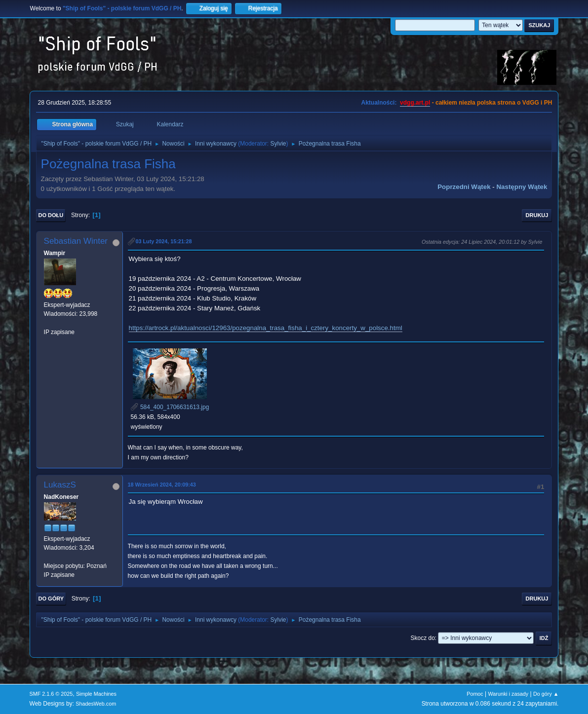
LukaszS (60, 485)
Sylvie (278, 144)
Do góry (51, 599)
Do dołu (51, 215)
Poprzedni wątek (464, 187)
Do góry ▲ (546, 694)
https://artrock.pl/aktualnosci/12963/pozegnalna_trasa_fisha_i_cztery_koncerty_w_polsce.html (266, 328)
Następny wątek (522, 187)
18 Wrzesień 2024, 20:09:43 (162, 485)
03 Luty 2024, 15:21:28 (164, 241)
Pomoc (475, 694)
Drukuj (537, 215)
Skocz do (423, 638)
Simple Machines (96, 694)
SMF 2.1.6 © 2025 (51, 694)
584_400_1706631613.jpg (170, 407)
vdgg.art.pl (415, 103)
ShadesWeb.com (96, 704)
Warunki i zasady (509, 694)
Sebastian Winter (76, 241)
